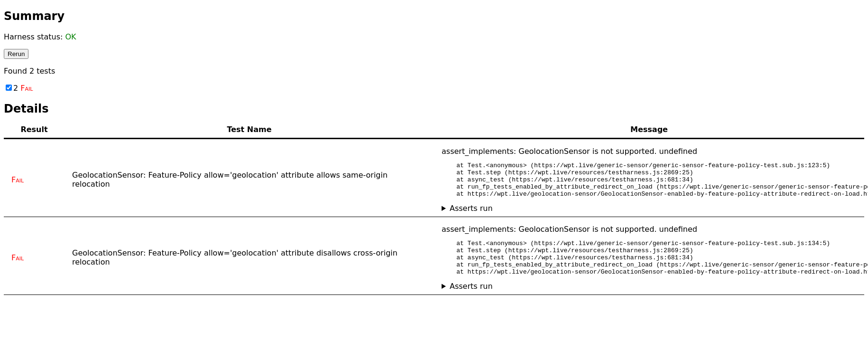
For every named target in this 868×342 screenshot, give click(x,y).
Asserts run (471, 215)
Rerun (16, 54)
